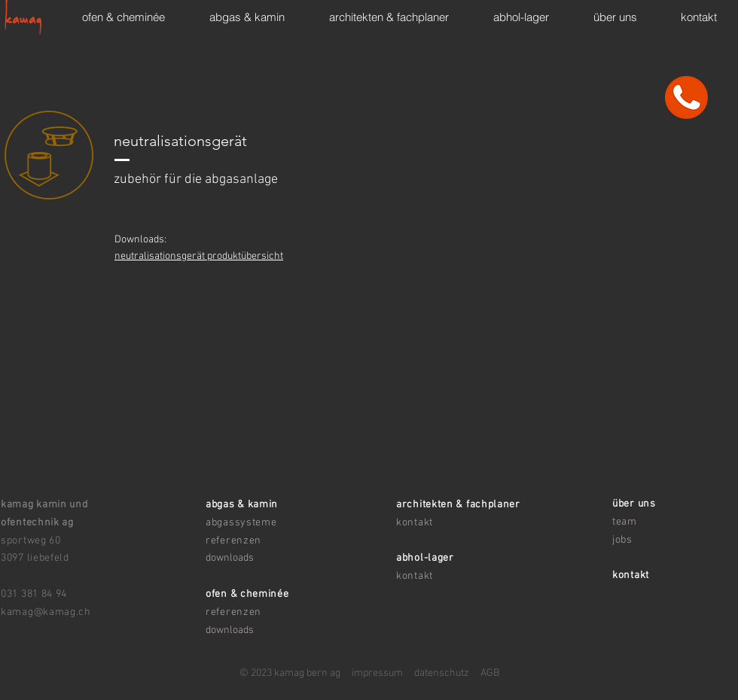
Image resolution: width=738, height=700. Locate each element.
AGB (490, 673)
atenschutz (444, 673)
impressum (372, 673)
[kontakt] (686, 97)
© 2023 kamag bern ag (290, 673)
